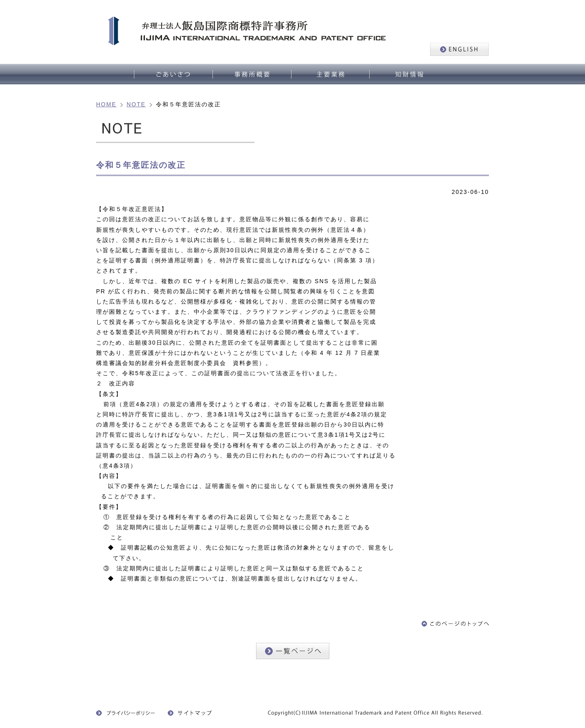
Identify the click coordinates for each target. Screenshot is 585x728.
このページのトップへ (455, 624)
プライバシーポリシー (126, 713)
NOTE (136, 104)
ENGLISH (459, 49)
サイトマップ (192, 713)
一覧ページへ (293, 651)
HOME (106, 104)
